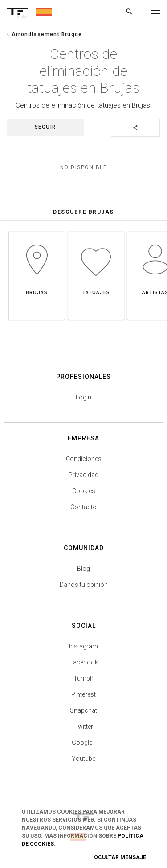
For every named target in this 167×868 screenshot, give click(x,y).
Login (83, 397)
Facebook (84, 662)
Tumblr (83, 678)
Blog (83, 569)
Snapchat (83, 710)
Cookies (84, 491)
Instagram (83, 646)
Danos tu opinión (84, 585)
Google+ (84, 743)
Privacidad (83, 475)
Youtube (83, 759)
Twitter (83, 727)
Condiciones (84, 459)
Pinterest (83, 694)
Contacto (83, 507)
